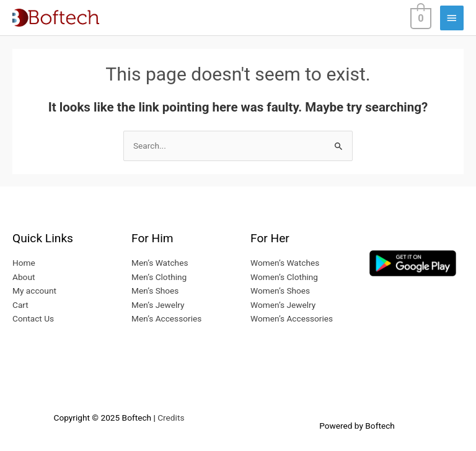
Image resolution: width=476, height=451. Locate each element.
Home (24, 263)
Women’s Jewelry (283, 305)
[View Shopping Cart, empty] (420, 18)
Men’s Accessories (166, 318)
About (24, 277)
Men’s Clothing (159, 277)
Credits (171, 418)
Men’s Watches (160, 263)
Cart (20, 305)
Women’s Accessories (292, 318)
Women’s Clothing (284, 277)
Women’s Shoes (280, 291)
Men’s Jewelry (158, 305)
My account (34, 291)
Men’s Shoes (155, 291)
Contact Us (33, 318)
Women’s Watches (285, 263)
